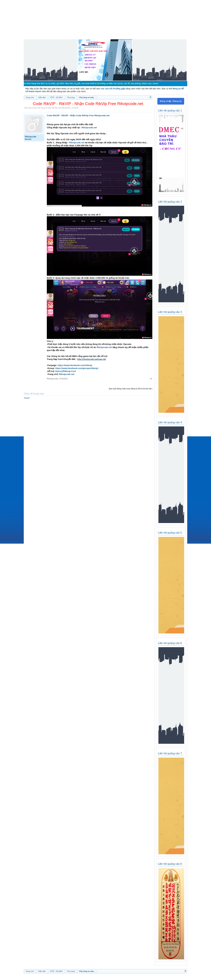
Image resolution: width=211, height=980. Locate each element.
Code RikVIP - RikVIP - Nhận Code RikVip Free (70, 115)
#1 (151, 379)
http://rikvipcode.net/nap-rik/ (92, 359)
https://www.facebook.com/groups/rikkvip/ (77, 368)
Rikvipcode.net (102, 115)
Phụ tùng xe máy (44, 108)
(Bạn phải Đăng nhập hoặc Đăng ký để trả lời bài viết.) (131, 389)
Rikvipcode (66, 108)
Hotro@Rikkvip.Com (66, 371)
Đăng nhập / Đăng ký (171, 101)
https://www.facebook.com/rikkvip (75, 365)
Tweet (27, 398)
